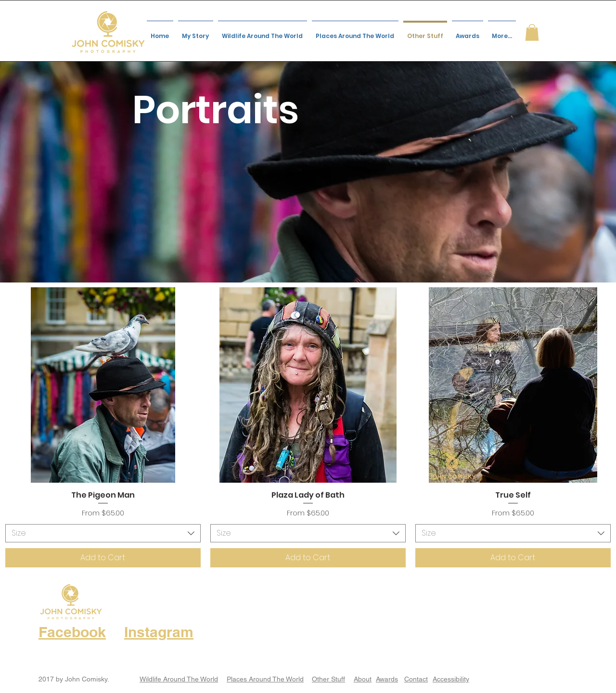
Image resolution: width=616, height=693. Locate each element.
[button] (532, 32)
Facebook (72, 632)
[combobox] (103, 533)
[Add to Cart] (103, 558)
